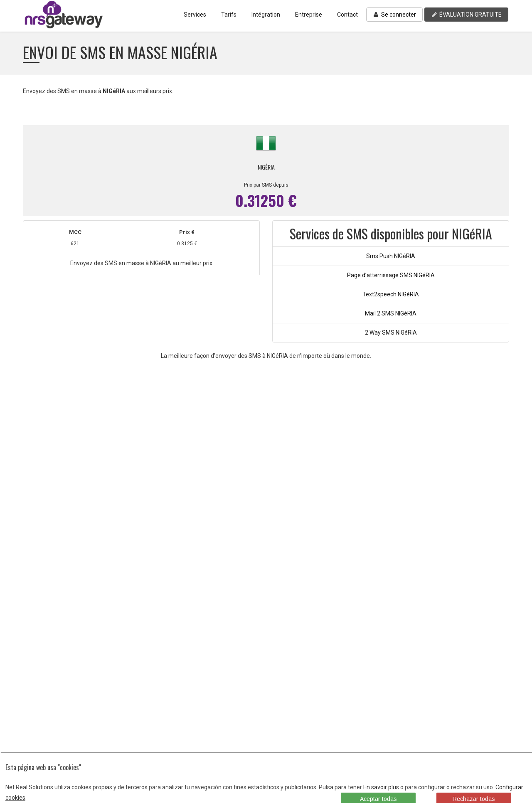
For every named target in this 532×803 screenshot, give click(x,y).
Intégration (266, 15)
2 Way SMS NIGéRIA (391, 333)
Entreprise (309, 15)
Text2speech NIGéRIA (391, 294)
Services (195, 15)
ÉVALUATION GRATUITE (466, 15)
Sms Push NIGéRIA (391, 256)
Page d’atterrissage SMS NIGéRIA (391, 275)
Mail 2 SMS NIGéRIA (391, 313)
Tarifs (229, 15)
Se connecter (394, 15)
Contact (347, 15)
